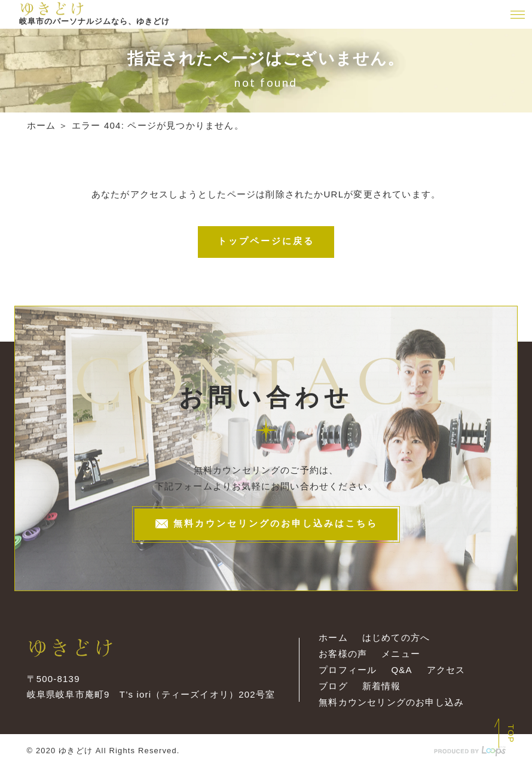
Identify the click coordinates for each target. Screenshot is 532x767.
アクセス (446, 670)
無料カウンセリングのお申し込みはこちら (266, 524)
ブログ (333, 686)
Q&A (401, 670)
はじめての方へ (396, 637)
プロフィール (348, 670)
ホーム (42, 125)
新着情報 (382, 686)
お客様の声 (343, 654)
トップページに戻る (266, 241)
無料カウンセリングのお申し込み (391, 702)
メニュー (401, 654)
